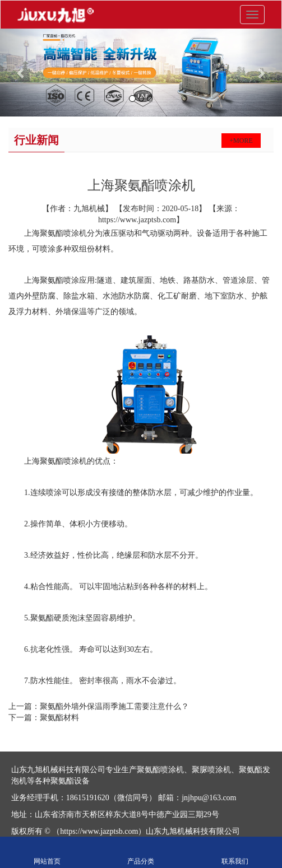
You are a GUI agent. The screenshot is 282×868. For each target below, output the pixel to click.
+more (241, 141)
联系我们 (235, 852)
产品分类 (140, 852)
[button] (21, 73)
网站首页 (47, 852)
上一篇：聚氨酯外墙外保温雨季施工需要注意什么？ (99, 706)
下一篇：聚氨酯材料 (44, 718)
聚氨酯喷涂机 (63, 233)
